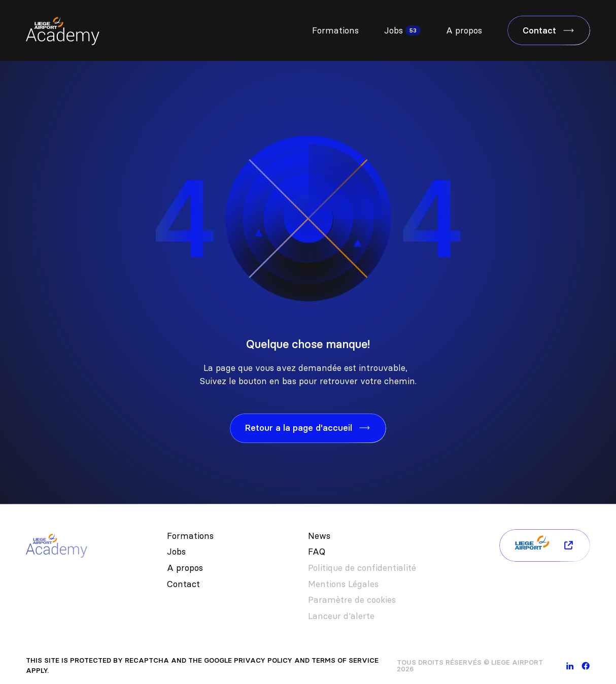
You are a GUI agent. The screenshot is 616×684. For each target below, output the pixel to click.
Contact (183, 584)
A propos (464, 30)
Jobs (393, 30)
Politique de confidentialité (362, 568)
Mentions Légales (343, 584)
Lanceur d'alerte (341, 616)
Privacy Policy (263, 660)
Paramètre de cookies (352, 600)
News (319, 536)
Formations (335, 30)
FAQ (317, 552)
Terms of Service (345, 660)
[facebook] (586, 666)
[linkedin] (570, 666)
